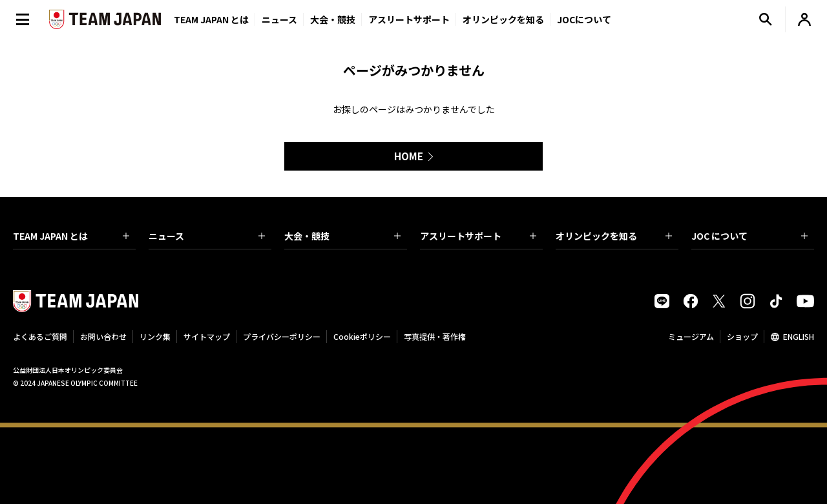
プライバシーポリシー (282, 336)
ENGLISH (799, 336)
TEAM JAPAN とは (71, 236)
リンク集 (155, 336)
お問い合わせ (103, 336)
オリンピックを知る (503, 19)
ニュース (279, 19)
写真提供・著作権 (435, 336)
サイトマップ (207, 336)
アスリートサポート (409, 19)
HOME (409, 156)
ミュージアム (691, 336)
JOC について (749, 236)
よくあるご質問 (40, 336)
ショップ (742, 336)
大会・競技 (342, 236)
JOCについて (584, 19)
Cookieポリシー (362, 336)
